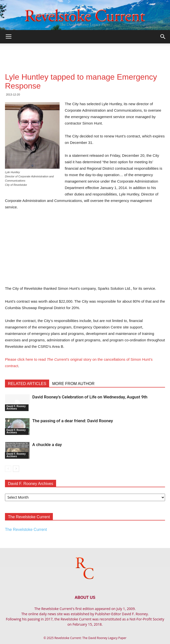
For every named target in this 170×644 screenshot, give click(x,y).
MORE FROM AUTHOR (73, 384)
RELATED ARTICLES (27, 384)
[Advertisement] (85, 52)
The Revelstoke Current (26, 530)
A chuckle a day (47, 445)
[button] (163, 37)
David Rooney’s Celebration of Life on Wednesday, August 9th (90, 397)
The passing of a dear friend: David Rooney (73, 421)
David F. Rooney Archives (16, 407)
